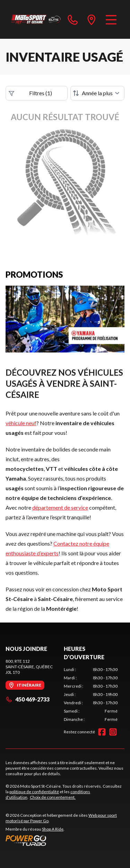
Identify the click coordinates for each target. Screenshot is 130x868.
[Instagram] (113, 732)
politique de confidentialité (34, 792)
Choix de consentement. (53, 797)
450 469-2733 (28, 699)
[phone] (73, 19)
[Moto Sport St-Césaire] (36, 19)
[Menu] (111, 19)
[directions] (92, 19)
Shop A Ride (53, 829)
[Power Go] (65, 840)
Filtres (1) (30, 93)
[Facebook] (102, 732)
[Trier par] (97, 93)
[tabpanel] (91, 695)
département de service (60, 507)
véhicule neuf (21, 423)
